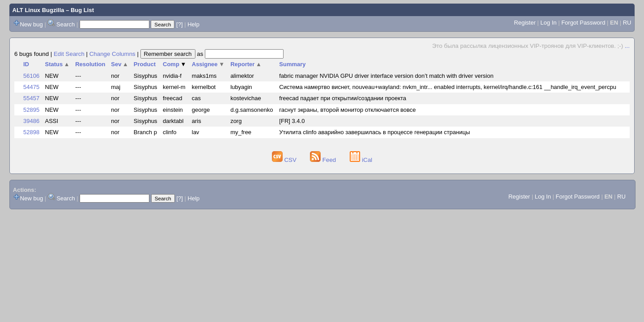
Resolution (90, 64)
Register (525, 23)
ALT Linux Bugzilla (38, 10)
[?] (179, 24)
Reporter (246, 64)
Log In (548, 23)
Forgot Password (583, 23)
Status (57, 64)
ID (26, 64)
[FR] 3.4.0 (292, 121)
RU (627, 23)
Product (145, 64)
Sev (120, 64)
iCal (361, 160)
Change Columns (112, 54)
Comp (174, 64)
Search (66, 24)
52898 (31, 132)
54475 (31, 87)
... (627, 46)
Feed (324, 160)
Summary (292, 64)
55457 (31, 98)
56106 (31, 76)
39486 (31, 121)
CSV (285, 160)
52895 (31, 110)
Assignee (208, 64)
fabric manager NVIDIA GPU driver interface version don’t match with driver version (386, 76)
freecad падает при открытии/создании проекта (343, 98)
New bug (32, 24)
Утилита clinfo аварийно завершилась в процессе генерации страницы (374, 132)
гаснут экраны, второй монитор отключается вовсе (347, 110)
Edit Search (69, 54)
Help (193, 24)
